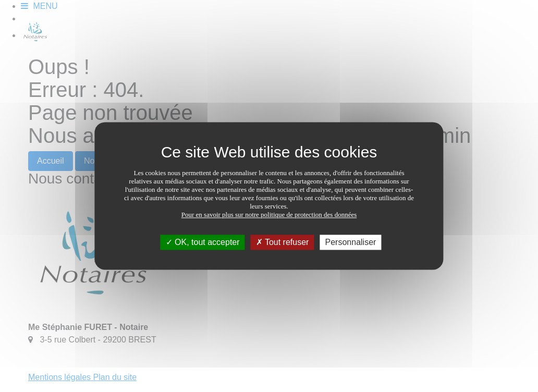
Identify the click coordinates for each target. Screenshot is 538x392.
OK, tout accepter (203, 242)
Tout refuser (283, 242)
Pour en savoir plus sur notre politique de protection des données (269, 215)
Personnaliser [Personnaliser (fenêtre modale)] (351, 242)
